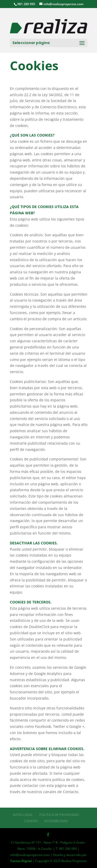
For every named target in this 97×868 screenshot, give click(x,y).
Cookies (31, 821)
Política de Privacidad (59, 815)
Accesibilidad (56, 821)
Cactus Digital (21, 861)
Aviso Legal (23, 815)
